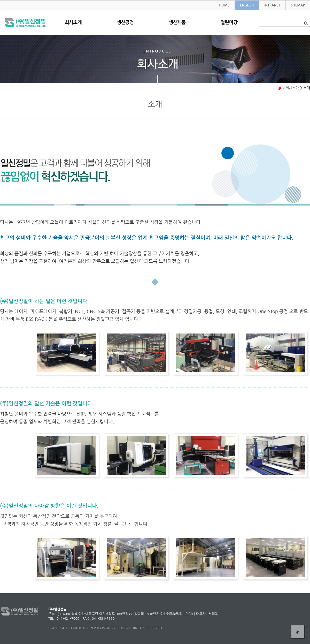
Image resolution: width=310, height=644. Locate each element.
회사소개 (73, 22)
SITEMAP (298, 5)
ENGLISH (247, 5)
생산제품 (177, 22)
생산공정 (125, 22)
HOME (224, 5)
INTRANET (272, 5)
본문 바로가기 (0, 1)
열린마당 (229, 22)
